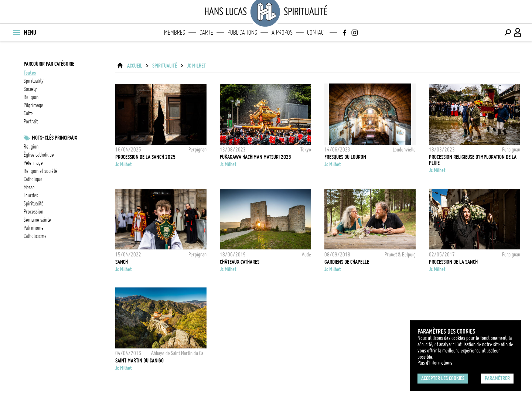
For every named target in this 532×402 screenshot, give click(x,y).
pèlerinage (33, 163)
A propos (282, 33)
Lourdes (31, 195)
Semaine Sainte (37, 220)
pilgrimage (33, 105)
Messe (29, 187)
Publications (242, 33)
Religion (31, 147)
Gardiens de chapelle (347, 262)
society (30, 89)
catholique (33, 179)
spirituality (34, 81)
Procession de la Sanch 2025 (145, 157)
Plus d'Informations (435, 363)
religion (31, 97)
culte (28, 113)
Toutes (30, 73)
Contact (317, 33)
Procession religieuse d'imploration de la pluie (473, 160)
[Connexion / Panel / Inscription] (518, 33)
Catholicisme (35, 236)
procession (33, 212)
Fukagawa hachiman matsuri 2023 (255, 157)
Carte (206, 33)
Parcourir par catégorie (49, 64)
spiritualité (34, 204)
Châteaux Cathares (240, 262)
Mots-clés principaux (54, 138)
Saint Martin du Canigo (139, 361)
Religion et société (40, 171)
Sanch (122, 262)
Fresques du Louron (345, 157)
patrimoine (34, 228)
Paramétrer (497, 378)
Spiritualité (165, 66)
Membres (175, 33)
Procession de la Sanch (453, 262)
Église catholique (39, 155)
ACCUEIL (135, 66)
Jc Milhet (196, 66)
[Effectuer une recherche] (508, 33)
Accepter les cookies (443, 378)
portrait (31, 122)
